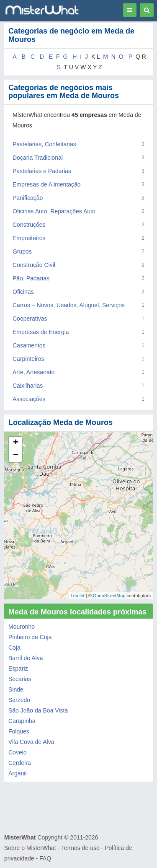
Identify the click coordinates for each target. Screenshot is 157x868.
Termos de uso (80, 848)
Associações (29, 399)
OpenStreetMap (109, 596)
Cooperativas (30, 319)
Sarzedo (19, 700)
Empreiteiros (29, 238)
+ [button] (16, 443)
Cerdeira (20, 763)
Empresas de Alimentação (47, 184)
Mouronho (22, 627)
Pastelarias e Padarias (42, 171)
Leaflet (78, 596)
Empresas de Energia (41, 332)
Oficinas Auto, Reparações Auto (54, 211)
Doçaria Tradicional (38, 158)
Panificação (28, 198)
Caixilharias (28, 386)
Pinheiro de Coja (30, 637)
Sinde (16, 689)
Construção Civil (34, 265)
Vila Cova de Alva (31, 742)
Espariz (18, 668)
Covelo (18, 752)
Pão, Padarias (31, 278)
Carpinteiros (28, 359)
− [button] (16, 456)
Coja (14, 648)
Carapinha (22, 721)
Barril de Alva (26, 658)
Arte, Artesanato (33, 372)
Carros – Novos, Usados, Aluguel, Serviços (69, 305)
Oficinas (23, 292)
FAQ (45, 858)
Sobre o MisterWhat (30, 848)
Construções (29, 225)
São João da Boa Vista (38, 710)
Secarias (20, 679)
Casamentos (29, 345)
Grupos (22, 251)
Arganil (18, 773)
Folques (19, 731)
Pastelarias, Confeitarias (44, 144)
